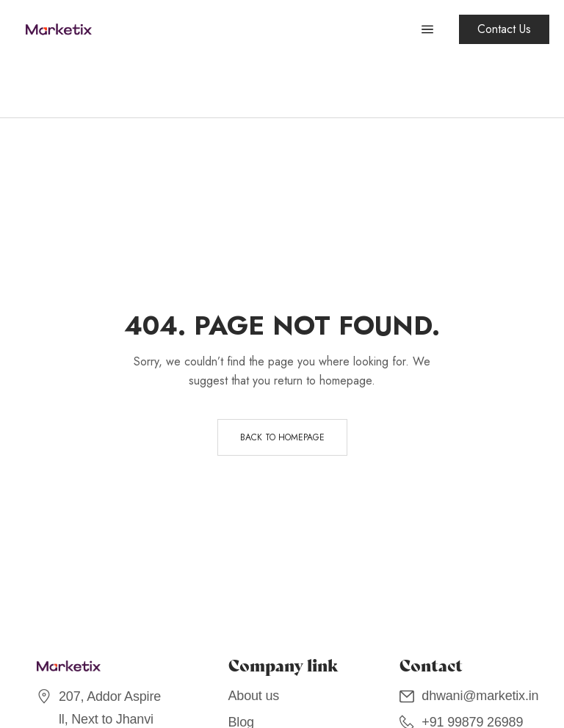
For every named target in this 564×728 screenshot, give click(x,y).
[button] (504, 29)
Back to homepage (282, 437)
